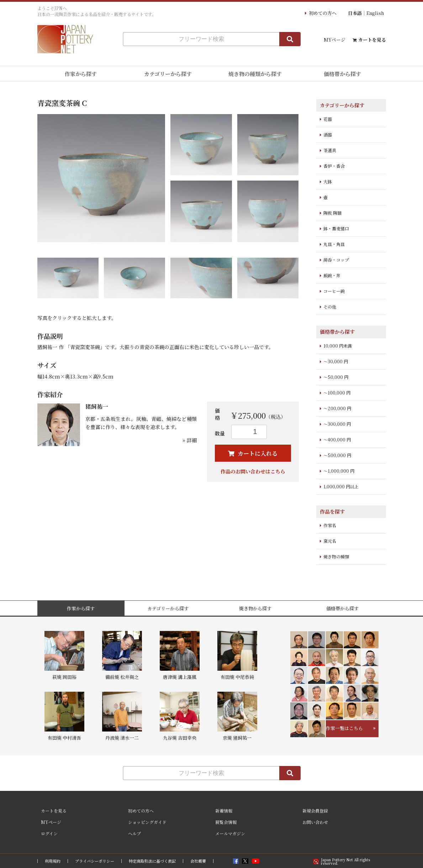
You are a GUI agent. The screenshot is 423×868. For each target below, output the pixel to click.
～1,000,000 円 (339, 471)
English (375, 13)
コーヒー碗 (334, 291)
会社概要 (198, 861)
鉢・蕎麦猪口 (336, 228)
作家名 (330, 525)
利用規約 (53, 861)
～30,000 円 (336, 361)
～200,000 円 (337, 408)
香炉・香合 (334, 166)
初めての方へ (323, 13)
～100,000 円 (337, 393)
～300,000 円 (337, 424)
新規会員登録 (315, 811)
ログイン (49, 833)
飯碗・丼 (332, 275)
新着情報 (224, 811)
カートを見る (372, 40)
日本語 (355, 13)
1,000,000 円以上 (341, 486)
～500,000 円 (337, 455)
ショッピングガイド (147, 822)
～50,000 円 (336, 377)
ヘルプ (134, 833)
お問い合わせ (315, 822)
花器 (328, 119)
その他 (330, 307)
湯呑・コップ (336, 260)
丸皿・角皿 (334, 244)
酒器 (328, 135)
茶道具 (330, 150)
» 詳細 (190, 440)
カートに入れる (257, 453)
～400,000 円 (337, 440)
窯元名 (330, 541)
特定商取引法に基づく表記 (152, 861)
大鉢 (328, 181)
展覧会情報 (226, 822)
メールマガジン (230, 833)
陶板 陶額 (332, 213)
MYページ (335, 40)
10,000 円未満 (338, 346)
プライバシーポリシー (95, 861)
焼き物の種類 (336, 556)
